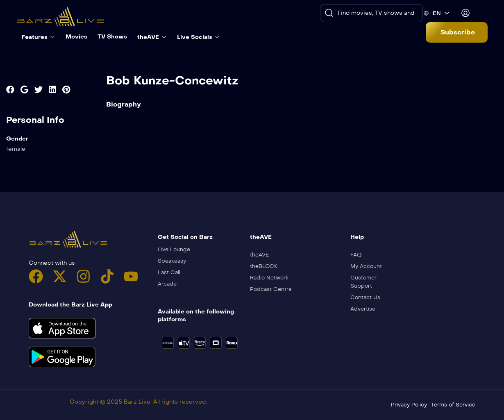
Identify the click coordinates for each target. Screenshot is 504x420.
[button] (457, 32)
